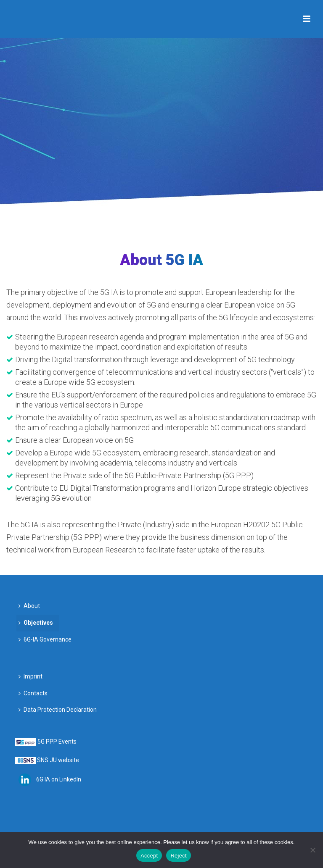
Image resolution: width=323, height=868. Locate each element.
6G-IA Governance (45, 639)
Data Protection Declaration (58, 710)
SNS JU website (58, 760)
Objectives (36, 623)
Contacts (33, 693)
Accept (149, 856)
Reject (178, 856)
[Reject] (312, 850)
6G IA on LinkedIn (59, 779)
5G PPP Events (57, 742)
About (29, 606)
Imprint (30, 676)
